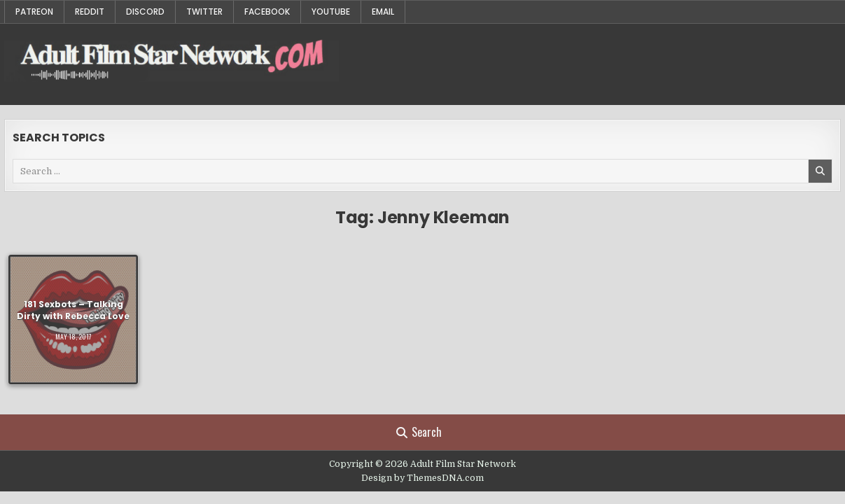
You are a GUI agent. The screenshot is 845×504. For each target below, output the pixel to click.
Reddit (90, 12)
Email (383, 12)
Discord (145, 12)
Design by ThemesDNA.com (422, 478)
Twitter (204, 12)
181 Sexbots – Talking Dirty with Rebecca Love (73, 310)
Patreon (34, 12)
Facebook (267, 12)
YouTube (331, 12)
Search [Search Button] (419, 432)
